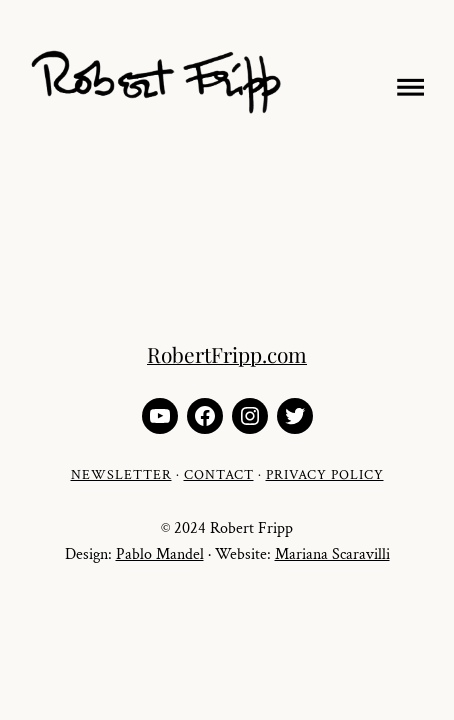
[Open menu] (406, 84)
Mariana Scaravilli (332, 554)
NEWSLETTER (121, 475)
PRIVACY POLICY (325, 475)
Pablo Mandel (160, 554)
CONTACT (219, 475)
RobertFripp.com (227, 354)
